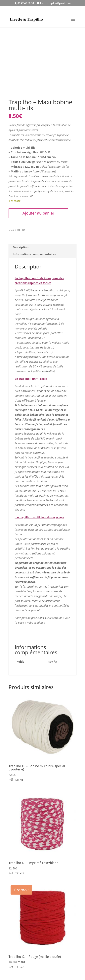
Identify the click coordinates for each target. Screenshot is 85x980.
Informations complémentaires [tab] (34, 254)
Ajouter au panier (38, 213)
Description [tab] (21, 247)
